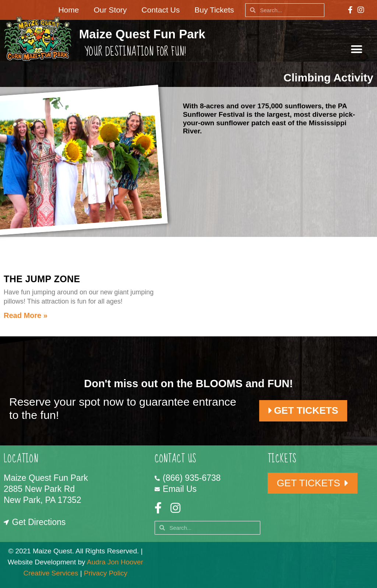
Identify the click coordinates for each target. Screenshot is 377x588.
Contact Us (161, 10)
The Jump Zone (42, 279)
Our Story (110, 10)
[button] (357, 49)
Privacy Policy (106, 573)
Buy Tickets (214, 10)
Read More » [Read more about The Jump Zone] (26, 315)
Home (68, 10)
